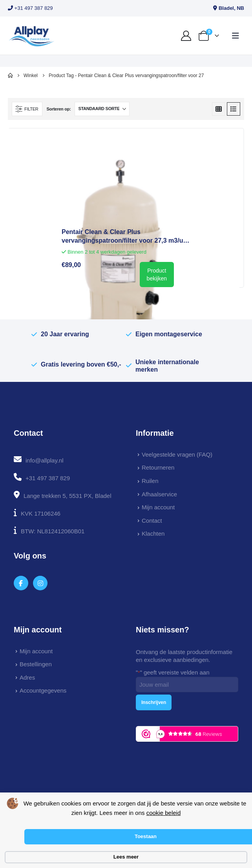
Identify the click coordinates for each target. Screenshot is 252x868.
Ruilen (150, 481)
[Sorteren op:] (102, 109)
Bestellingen (36, 664)
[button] (236, 36)
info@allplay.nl (45, 460)
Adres (27, 677)
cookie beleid (164, 813)
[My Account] (186, 36)
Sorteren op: (58, 109)
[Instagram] (40, 583)
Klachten (153, 534)
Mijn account (158, 507)
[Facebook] (21, 583)
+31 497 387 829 (30, 8)
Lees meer (126, 857)
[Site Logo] (31, 36)
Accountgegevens (43, 690)
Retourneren (158, 467)
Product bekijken (157, 275)
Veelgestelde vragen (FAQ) (177, 454)
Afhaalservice (159, 494)
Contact (152, 521)
